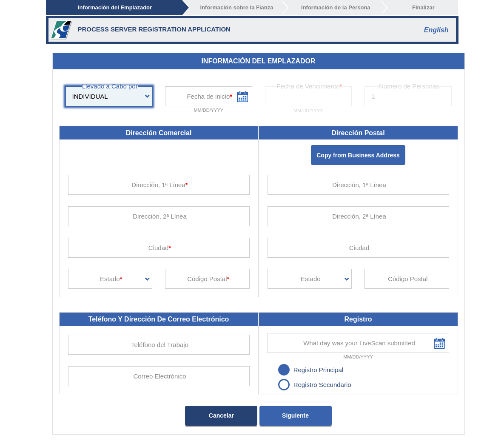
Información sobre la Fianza (237, 7)
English (436, 30)
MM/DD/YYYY (208, 110)
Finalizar (423, 7)
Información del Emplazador (115, 7)
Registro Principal (319, 370)
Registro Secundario (322, 385)
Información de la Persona (336, 7)
